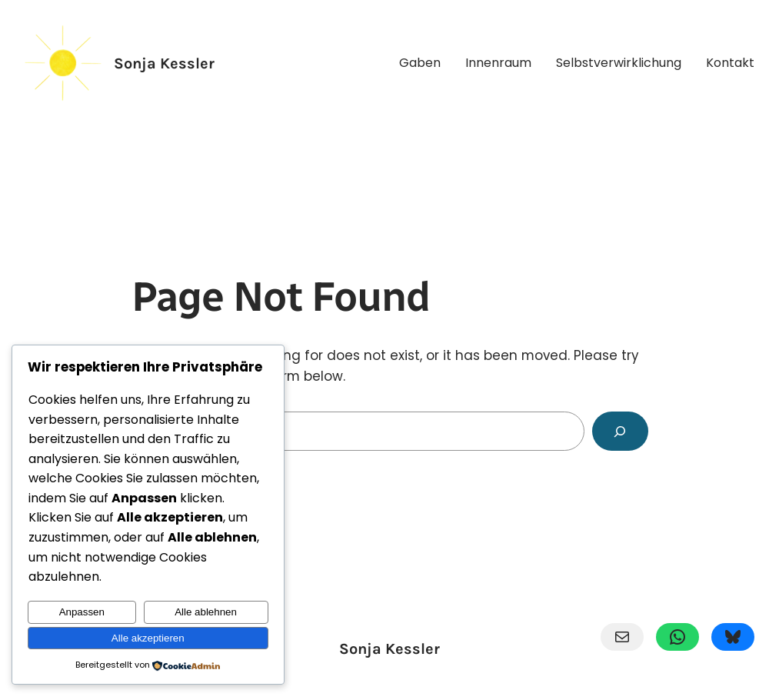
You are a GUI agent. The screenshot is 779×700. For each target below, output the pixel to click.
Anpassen (82, 612)
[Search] (620, 431)
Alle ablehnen (206, 612)
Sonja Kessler (164, 63)
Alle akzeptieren (148, 638)
